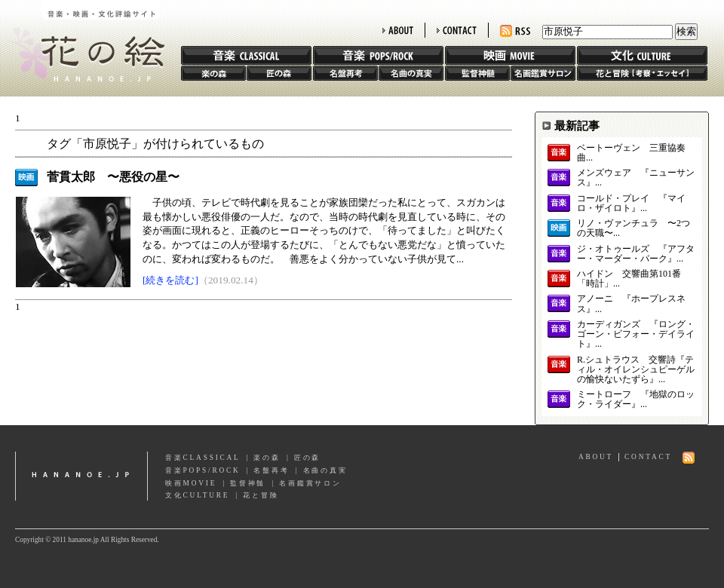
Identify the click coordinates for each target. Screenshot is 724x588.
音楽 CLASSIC (246, 55)
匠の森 (279, 73)
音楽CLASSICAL (203, 458)
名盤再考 (345, 73)
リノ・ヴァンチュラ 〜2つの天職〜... (633, 228)
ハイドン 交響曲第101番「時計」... (629, 279)
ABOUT (398, 30)
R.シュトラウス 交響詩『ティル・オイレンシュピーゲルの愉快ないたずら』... (636, 370)
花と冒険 (642, 73)
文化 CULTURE (642, 55)
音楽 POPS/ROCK (378, 55)
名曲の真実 (411, 73)
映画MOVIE (191, 483)
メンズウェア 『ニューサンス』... (636, 178)
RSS (515, 31)
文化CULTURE (197, 495)
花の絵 (83, 41)
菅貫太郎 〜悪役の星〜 (113, 177)
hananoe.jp (81, 476)
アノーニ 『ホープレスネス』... (631, 304)
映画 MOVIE (510, 55)
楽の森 (213, 73)
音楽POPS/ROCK (203, 470)
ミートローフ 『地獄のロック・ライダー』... (636, 400)
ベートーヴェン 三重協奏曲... (631, 153)
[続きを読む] (170, 280)
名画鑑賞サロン (543, 73)
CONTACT (457, 30)
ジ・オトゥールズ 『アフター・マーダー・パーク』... (636, 254)
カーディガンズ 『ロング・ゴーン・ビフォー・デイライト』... (636, 334)
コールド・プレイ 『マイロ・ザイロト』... (631, 204)
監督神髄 (477, 73)
